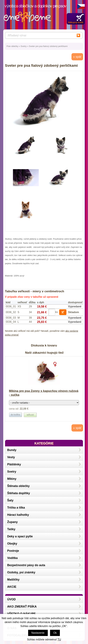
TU (59, 640)
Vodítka (12, 558)
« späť (77, 57)
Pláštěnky (14, 464)
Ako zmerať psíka (22, 607)
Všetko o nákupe (21, 614)
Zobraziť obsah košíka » (76, 19)
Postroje (13, 551)
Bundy (12, 450)
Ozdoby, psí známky (21, 572)
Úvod (11, 599)
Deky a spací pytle (20, 536)
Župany (12, 522)
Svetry (24, 46)
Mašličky (13, 580)
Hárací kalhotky (18, 515)
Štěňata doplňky (19, 493)
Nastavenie (38, 633)
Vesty (11, 457)
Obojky (12, 544)
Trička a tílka (16, 508)
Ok (55, 633)
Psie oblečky (12, 46)
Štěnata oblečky (18, 486)
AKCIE (12, 587)
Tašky (11, 529)
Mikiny (12, 479)
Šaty (10, 500)
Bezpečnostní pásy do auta (26, 565)
